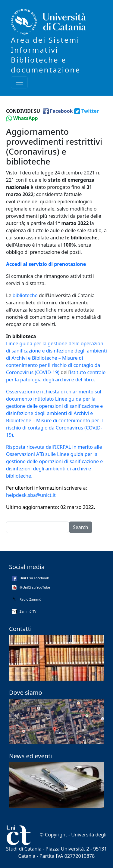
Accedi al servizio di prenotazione (46, 264)
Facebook (61, 111)
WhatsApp (26, 118)
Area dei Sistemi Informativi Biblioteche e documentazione (46, 55)
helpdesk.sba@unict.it (31, 495)
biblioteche (25, 295)
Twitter (90, 111)
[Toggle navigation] (19, 82)
